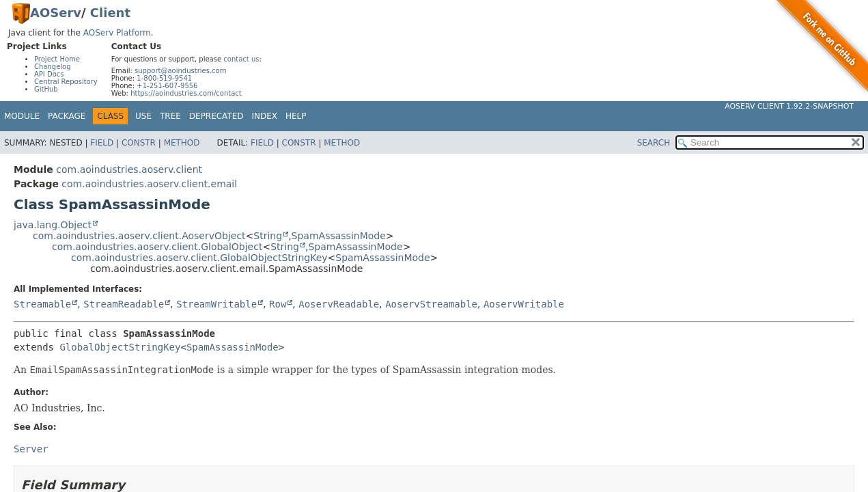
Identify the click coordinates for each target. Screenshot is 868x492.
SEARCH (654, 143)
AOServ (56, 13)
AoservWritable (524, 304)
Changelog (53, 67)
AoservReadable (339, 304)
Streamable (42, 304)
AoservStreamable (431, 304)
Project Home (57, 59)
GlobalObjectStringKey (120, 347)
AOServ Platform (117, 33)
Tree (170, 116)
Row (278, 304)
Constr (139, 143)
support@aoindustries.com (180, 71)
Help (296, 116)
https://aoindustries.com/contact (186, 93)
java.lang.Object (53, 225)
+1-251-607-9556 (167, 86)
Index (265, 116)
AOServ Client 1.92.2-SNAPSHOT (789, 106)
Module (22, 116)
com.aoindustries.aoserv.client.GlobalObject (157, 247)
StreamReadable (124, 304)
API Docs (49, 74)
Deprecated (216, 116)
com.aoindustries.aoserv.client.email (149, 184)
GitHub (46, 89)
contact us (241, 59)
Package (67, 116)
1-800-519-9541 (164, 78)
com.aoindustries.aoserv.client (129, 169)
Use (143, 116)
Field (102, 143)
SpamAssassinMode (339, 236)
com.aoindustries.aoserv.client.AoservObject (139, 236)
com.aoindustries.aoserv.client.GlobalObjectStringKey (199, 258)
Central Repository (66, 82)
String (268, 236)
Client (110, 13)
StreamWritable (216, 304)
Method (182, 143)
